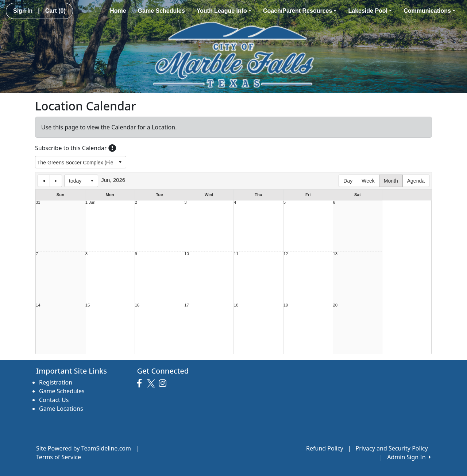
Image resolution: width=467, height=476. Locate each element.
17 (187, 305)
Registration (56, 382)
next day (56, 181)
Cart (55, 11)
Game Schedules (161, 11)
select (120, 162)
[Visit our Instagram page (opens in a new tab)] (164, 383)
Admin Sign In (409, 457)
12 (286, 254)
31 (38, 202)
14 (38, 305)
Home (118, 11)
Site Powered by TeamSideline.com (84, 448)
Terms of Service (59, 457)
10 (187, 254)
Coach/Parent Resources (300, 11)
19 (286, 305)
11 (236, 254)
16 (137, 305)
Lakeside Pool (370, 11)
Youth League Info (224, 11)
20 (335, 305)
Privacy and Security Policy (392, 448)
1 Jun (90, 202)
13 (335, 254)
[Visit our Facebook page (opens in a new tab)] (141, 383)
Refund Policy (325, 448)
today (75, 181)
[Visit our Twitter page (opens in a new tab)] (152, 383)
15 (88, 305)
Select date (92, 181)
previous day (44, 181)
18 (236, 305)
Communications (429, 11)
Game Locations (61, 409)
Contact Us (54, 400)
